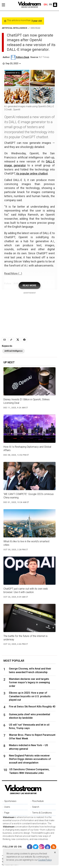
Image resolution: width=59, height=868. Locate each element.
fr (51, 5)
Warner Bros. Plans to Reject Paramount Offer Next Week (32, 737)
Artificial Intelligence (13, 351)
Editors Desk (23, 57)
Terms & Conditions (42, 813)
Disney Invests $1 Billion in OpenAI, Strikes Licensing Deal (27, 401)
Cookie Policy (45, 860)
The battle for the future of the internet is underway (25, 638)
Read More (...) (13, 273)
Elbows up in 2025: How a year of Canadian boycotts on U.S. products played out (30, 696)
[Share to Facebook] (24, 340)
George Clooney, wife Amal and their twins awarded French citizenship (30, 670)
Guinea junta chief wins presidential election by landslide (29, 716)
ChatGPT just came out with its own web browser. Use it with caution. (26, 590)
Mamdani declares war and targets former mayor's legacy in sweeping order (29, 682)
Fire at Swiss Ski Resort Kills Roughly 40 (32, 707)
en (45, 5)
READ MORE (29, 285)
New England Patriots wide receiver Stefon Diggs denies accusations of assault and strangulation (30, 759)
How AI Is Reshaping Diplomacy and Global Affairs (27, 448)
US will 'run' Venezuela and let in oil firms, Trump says (29, 726)
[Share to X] (18, 340)
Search (36, 807)
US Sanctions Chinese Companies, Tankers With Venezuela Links (29, 771)
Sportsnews (10, 801)
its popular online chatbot (32, 174)
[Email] (5, 340)
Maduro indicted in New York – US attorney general (28, 747)
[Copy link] (11, 340)
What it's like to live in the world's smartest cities (26, 543)
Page (7, 813)
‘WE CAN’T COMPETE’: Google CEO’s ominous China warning (29, 496)
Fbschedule (38, 801)
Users (7, 807)
